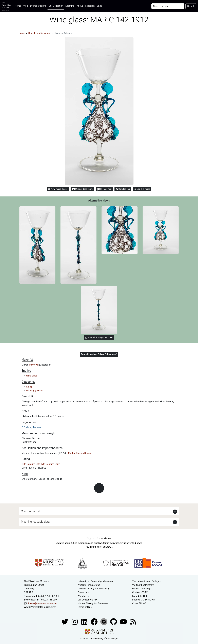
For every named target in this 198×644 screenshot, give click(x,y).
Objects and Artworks (39, 33)
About (80, 6)
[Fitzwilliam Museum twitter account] (65, 621)
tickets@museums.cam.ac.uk (42, 603)
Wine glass (32, 376)
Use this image (142, 189)
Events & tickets (38, 6)
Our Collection (56, 6)
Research (90, 6)
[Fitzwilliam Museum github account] (114, 621)
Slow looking (123, 189)
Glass (29, 387)
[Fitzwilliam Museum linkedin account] (94, 621)
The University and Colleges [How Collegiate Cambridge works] (146, 581)
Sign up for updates (99, 538)
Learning (70, 6)
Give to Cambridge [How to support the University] (142, 589)
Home (19, 6)
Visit (26, 6)
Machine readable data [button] (35, 522)
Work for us (84, 596)
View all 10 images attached (99, 337)
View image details (58, 189)
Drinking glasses (35, 391)
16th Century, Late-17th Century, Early (41, 464)
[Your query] (168, 6)
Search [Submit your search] (191, 6)
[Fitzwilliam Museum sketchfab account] (104, 621)
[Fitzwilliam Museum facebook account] (85, 621)
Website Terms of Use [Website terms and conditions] (89, 585)
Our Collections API (88, 600)
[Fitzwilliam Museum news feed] (133, 621)
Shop (100, 6)
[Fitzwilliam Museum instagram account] (75, 621)
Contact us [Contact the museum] (83, 592)
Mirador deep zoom (82, 189)
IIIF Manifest (104, 189)
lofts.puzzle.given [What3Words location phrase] (47, 607)
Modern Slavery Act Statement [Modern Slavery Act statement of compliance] (93, 603)
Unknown (34, 365)
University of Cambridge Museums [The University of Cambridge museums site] (95, 581)
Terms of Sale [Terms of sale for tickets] (85, 607)
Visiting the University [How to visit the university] (143, 585)
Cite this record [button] (31, 511)
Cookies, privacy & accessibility (94, 589)
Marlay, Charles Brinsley (80, 453)
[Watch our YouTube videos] (124, 621)
